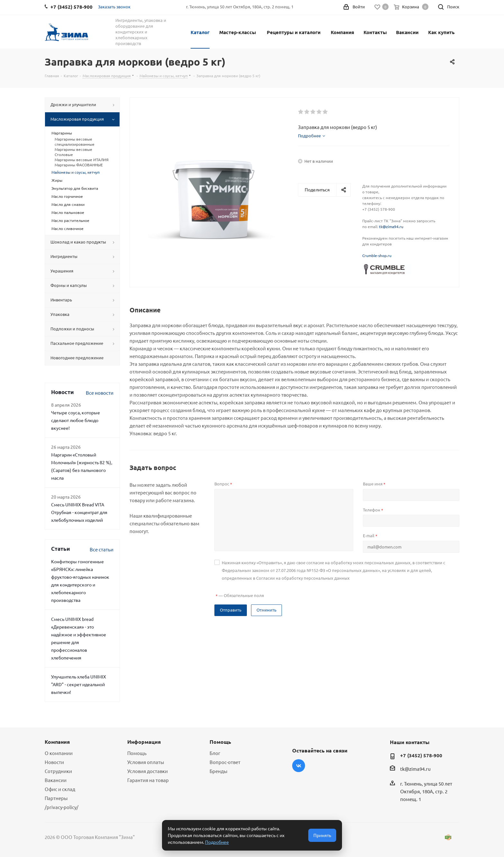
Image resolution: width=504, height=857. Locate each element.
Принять (322, 835)
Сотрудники (58, 771)
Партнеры (56, 798)
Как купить (441, 32)
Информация (144, 742)
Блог (215, 753)
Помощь (137, 753)
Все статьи (102, 549)
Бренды (218, 771)
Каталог (200, 32)
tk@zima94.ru (391, 226)
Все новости (100, 393)
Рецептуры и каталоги (294, 32)
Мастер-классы (238, 32)
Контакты (375, 32)
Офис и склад (60, 789)
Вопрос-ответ (225, 762)
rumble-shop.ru (378, 255)
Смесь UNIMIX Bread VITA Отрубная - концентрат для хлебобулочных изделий (79, 512)
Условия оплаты (146, 762)
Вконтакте (299, 766)
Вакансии (407, 32)
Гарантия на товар (148, 780)
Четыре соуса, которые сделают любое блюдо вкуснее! (76, 420)
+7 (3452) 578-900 (421, 755)
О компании (59, 753)
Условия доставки (148, 771)
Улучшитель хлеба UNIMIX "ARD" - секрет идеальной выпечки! (79, 684)
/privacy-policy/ (62, 807)
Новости (54, 762)
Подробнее (217, 842)
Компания (342, 32)
